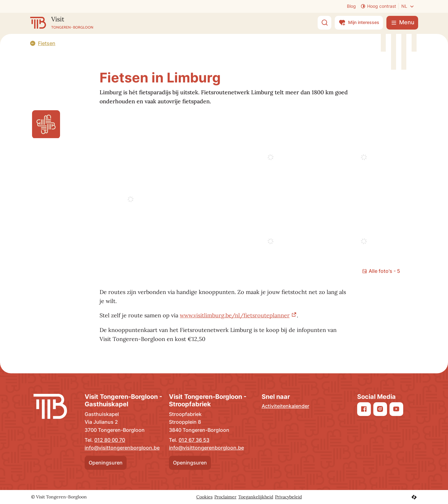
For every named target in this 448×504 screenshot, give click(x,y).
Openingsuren (106, 463)
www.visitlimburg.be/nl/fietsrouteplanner (235, 315)
